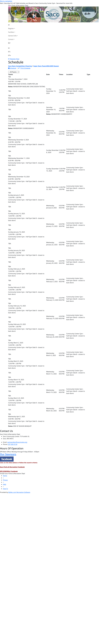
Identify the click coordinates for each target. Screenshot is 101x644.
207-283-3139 (13, 444)
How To (5, 489)
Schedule (12, 68)
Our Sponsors (8, 454)
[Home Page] (13, 25)
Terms (5, 476)
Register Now (15, 59)
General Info (12, 36)
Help (4, 484)
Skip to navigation (6, 1)
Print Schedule (24, 68)
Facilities (11, 32)
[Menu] (9, 55)
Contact (11, 39)
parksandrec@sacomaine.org (17, 442)
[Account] (13, 43)
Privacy (5, 480)
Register (11, 28)
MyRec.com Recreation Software (19, 492)
